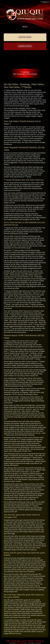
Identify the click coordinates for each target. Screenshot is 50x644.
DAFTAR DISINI (25, 37)
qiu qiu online (33, 98)
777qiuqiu (7, 90)
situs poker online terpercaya (28, 536)
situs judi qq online (23, 341)
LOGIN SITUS (25, 46)
